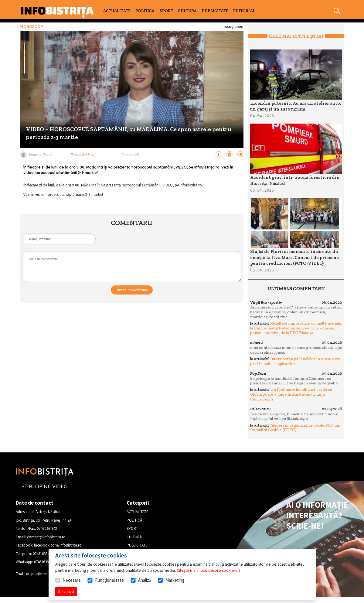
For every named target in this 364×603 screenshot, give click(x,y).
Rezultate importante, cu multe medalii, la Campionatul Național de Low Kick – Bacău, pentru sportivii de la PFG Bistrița (296, 328)
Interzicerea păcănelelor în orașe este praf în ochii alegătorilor (295, 361)
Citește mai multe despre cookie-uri (208, 570)
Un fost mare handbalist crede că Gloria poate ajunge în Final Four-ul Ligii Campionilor (291, 394)
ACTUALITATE (117, 11)
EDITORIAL (244, 11)
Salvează (66, 591)
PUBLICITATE (215, 11)
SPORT (166, 11)
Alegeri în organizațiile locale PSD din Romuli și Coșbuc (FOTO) (295, 428)
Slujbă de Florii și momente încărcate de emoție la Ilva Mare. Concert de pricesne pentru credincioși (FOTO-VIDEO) (294, 257)
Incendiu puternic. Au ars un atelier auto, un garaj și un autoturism (296, 106)
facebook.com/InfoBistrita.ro (58, 545)
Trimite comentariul (132, 290)
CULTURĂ (187, 11)
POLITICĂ (145, 11)
